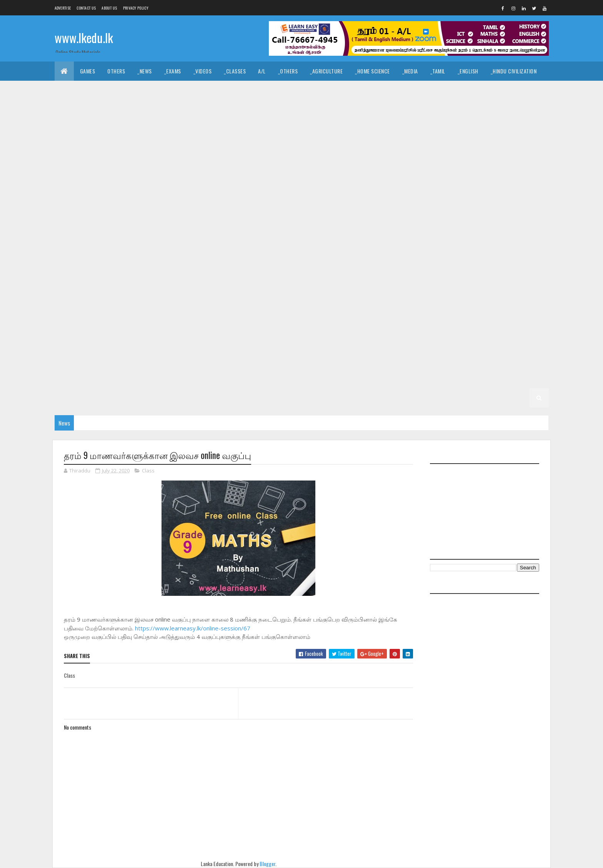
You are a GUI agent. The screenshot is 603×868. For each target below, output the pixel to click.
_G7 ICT (277, 302)
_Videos (203, 71)
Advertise (63, 8)
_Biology (392, 109)
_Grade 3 (156, 378)
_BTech (300, 109)
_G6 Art (210, 321)
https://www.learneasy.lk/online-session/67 (193, 628)
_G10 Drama (422, 186)
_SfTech (331, 109)
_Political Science (431, 90)
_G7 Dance (507, 282)
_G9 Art (440, 225)
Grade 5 (372, 340)
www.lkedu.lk (84, 37)
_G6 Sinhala (301, 340)
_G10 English (463, 186)
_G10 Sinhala (237, 225)
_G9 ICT (277, 244)
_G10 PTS (112, 225)
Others (116, 71)
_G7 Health (201, 302)
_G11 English (114, 148)
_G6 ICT (521, 321)
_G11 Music (112, 167)
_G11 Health (363, 148)
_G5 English (75, 359)
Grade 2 (411, 378)
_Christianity (176, 90)
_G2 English (75, 398)
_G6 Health (446, 321)
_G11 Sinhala (269, 167)
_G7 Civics (470, 282)
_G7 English (112, 302)
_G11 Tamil (308, 167)
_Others (288, 71)
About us (109, 8)
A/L (262, 71)
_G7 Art (436, 282)
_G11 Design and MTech (505, 129)
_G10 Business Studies (88, 186)
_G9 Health (201, 244)
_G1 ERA (430, 398)
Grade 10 (406, 167)
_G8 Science (260, 282)
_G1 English (359, 398)
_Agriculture (326, 71)
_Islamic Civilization (86, 90)
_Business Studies (257, 109)
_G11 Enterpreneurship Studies (248, 148)
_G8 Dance (281, 263)
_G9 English (112, 244)
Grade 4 (271, 359)
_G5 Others (182, 359)
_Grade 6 (178, 321)
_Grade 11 (92, 129)
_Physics (466, 109)
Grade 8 (146, 263)
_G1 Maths (397, 398)
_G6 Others (148, 340)
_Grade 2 (444, 378)
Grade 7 (372, 282)
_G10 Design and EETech (300, 186)
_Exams (173, 71)
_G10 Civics (140, 186)
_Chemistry (430, 109)
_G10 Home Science (377, 205)
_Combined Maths (511, 109)
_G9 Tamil (112, 263)
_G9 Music (347, 244)
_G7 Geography (157, 302)
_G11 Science (227, 167)
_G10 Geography (239, 205)
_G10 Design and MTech (368, 186)
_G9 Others (384, 244)
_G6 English (357, 321)
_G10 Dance (179, 186)
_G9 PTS (420, 244)
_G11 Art (179, 129)
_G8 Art (210, 263)
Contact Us (86, 8)
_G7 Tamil (112, 321)
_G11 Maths (74, 167)
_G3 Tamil (231, 378)
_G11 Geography (317, 148)
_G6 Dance (281, 321)
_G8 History (486, 263)
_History (215, 90)
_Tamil (438, 71)
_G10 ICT (421, 205)
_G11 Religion (184, 167)
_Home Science (372, 71)
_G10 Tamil (277, 225)
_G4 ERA (488, 359)
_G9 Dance (510, 225)
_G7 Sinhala (75, 321)
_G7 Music (347, 302)
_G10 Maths (456, 205)
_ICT (133, 109)
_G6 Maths (73, 340)
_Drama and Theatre (344, 90)
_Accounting (207, 109)
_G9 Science (497, 244)
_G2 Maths (114, 398)
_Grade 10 (441, 167)
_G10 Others (76, 225)
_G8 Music (110, 282)
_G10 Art (529, 167)
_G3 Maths (307, 378)
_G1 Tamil (322, 398)
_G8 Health (446, 263)
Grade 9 (375, 225)
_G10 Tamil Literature (328, 225)
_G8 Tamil (339, 282)
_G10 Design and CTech (232, 186)
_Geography (480, 90)
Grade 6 (146, 321)
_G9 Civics (473, 225)
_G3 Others (376, 378)
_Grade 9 (408, 225)
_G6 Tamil (339, 340)
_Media (410, 71)
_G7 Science (497, 302)
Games (88, 71)
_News (145, 71)
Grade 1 (217, 398)
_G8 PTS (183, 282)
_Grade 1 (249, 398)
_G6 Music (110, 340)
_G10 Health (285, 205)
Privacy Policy (136, 8)
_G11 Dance (318, 129)
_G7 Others (384, 302)
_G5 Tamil (506, 340)
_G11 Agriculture (137, 129)
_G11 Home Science (453, 148)
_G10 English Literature (90, 205)
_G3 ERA (341, 378)
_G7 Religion (456, 302)
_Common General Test (88, 109)
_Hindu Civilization (514, 71)
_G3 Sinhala (193, 378)
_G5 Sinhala (468, 340)
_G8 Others (148, 282)
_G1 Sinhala (285, 398)
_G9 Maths (310, 244)
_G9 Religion (456, 244)
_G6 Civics (244, 321)
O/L (65, 129)
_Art (243, 90)
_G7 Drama (73, 302)
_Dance (298, 90)
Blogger (267, 864)
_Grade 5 (404, 340)
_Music (269, 90)
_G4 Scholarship (81, 378)
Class (148, 471)
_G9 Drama (73, 244)
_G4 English (416, 359)
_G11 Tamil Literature (358, 167)
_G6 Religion (219, 340)
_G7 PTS (420, 302)
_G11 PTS (147, 167)
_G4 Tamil (378, 359)
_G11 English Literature (170, 148)
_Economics (165, 109)
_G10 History (327, 205)
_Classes (235, 71)
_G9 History (241, 244)
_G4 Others (523, 359)
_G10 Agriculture (486, 167)
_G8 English (357, 263)
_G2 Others (182, 398)
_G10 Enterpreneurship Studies (169, 205)
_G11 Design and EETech (437, 129)
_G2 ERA (147, 398)
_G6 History (486, 321)
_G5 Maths (114, 359)
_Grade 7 (404, 282)
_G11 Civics (280, 129)
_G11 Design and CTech (371, 129)
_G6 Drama (318, 321)
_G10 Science (194, 225)
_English (468, 71)
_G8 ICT (521, 263)
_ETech (361, 109)
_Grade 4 (303, 359)
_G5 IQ (434, 340)
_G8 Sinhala (301, 282)
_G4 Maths (455, 359)
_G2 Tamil (518, 378)
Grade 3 (123, 378)
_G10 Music (495, 205)
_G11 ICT (497, 148)
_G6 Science (260, 340)
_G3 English (268, 378)
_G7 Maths (310, 302)
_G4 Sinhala (340, 359)
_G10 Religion (151, 225)
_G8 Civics (244, 263)
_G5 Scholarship (229, 359)
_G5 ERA (147, 359)
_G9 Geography (157, 244)
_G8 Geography (401, 263)
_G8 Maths (73, 282)
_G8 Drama (318, 263)
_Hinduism (135, 90)
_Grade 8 (178, 263)
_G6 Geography (401, 321)
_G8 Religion (219, 282)
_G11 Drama (74, 148)
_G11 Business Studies (228, 129)
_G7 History (241, 302)
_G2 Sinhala (481, 378)
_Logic (388, 90)
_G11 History (404, 148)
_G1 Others (464, 398)
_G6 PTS (183, 340)
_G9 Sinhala (75, 263)
